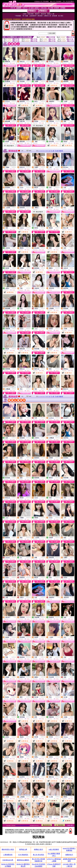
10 (49, 151)
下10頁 (57, 151)
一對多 (58, 101)
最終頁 (61, 151)
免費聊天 (72, 418)
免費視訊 (14, 61)
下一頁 (52, 151)
